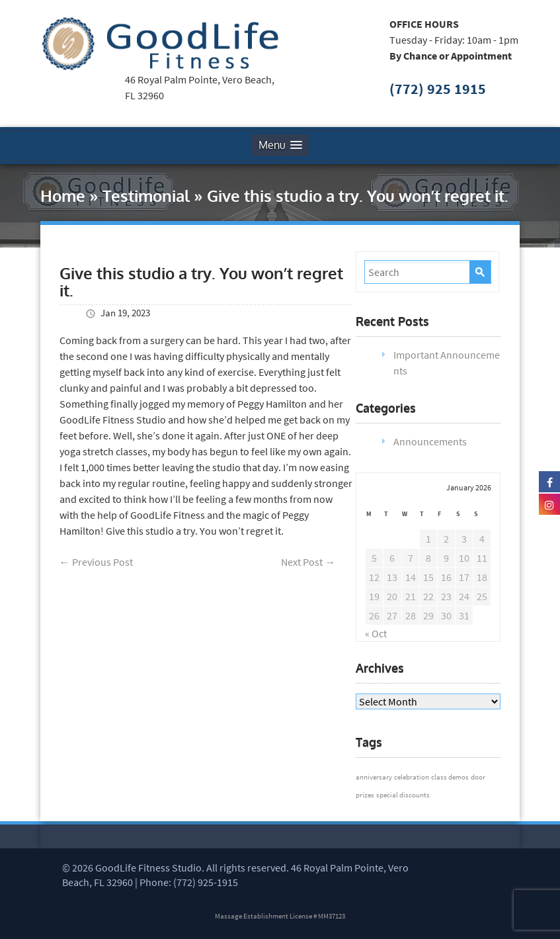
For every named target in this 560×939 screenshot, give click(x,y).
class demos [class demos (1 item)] (450, 777)
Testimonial (146, 196)
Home (63, 196)
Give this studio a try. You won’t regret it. (201, 282)
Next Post (308, 562)
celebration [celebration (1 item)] (412, 777)
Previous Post (96, 562)
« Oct (376, 633)
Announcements (430, 441)
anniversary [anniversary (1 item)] (374, 777)
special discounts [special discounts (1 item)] (403, 795)
